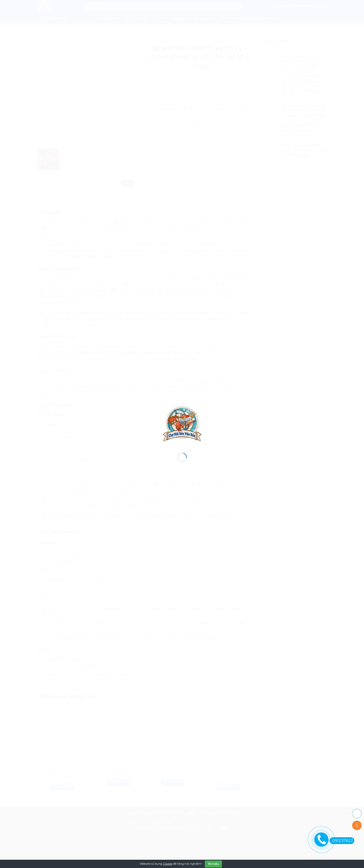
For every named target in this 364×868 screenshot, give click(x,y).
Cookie (168, 864)
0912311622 (341, 841)
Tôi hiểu (213, 864)
